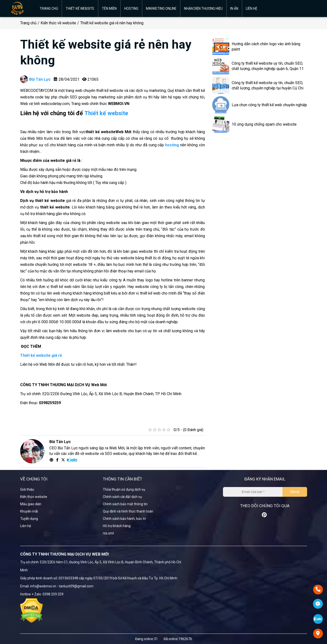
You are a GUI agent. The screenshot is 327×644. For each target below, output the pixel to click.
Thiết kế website (80, 9)
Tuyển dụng (29, 519)
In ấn (234, 9)
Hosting (131, 9)
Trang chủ (49, 9)
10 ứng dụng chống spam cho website (264, 124)
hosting (172, 145)
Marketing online (161, 9)
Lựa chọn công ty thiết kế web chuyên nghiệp (269, 105)
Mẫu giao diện (31, 504)
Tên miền (109, 9)
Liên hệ (252, 9)
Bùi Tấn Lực (35, 79)
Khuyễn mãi (29, 511)
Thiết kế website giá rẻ (41, 355)
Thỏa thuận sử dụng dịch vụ (124, 489)
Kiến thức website (34, 497)
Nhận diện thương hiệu (203, 9)
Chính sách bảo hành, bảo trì (124, 519)
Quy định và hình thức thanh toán (128, 511)
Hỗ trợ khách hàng (117, 526)
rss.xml (108, 533)
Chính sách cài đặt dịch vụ (122, 497)
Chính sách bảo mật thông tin (125, 504)
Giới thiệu (27, 489)
